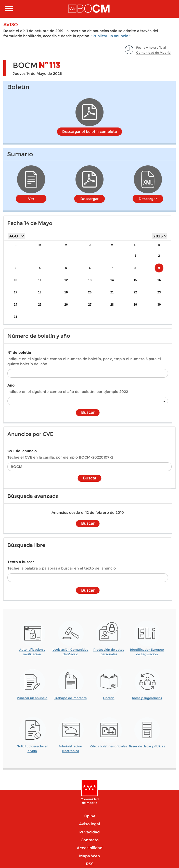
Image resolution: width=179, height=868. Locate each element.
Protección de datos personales (109, 650)
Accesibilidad (90, 848)
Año (11, 385)
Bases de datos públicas (147, 746)
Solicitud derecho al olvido (32, 747)
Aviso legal (89, 824)
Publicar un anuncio (32, 698)
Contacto (90, 840)
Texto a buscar (21, 562)
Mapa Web (89, 856)
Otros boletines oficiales (109, 746)
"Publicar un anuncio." (111, 36)
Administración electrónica (70, 747)
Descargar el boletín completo (90, 132)
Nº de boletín (19, 352)
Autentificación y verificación (32, 650)
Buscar (88, 412)
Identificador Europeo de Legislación (147, 650)
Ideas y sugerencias (147, 698)
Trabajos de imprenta (71, 698)
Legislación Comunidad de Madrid (71, 650)
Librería (109, 698)
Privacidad (89, 832)
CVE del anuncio (22, 451)
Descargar (89, 199)
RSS (90, 864)
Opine (89, 816)
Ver (31, 199)
